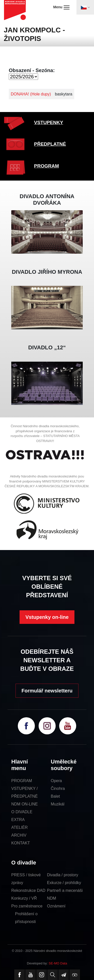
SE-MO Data (58, 963)
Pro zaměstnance (27, 906)
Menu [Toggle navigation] (61, 7)
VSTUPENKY (49, 122)
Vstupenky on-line (47, 617)
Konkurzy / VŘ (24, 898)
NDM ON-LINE (25, 804)
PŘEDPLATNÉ (50, 144)
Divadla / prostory (63, 875)
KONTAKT (21, 843)
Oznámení (56, 906)
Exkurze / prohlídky (64, 883)
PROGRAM (46, 166)
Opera (56, 781)
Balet (55, 796)
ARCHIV (19, 835)
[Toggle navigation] (85, 7)
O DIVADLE (22, 812)
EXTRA (18, 820)
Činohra (58, 788)
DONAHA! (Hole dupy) (31, 94)
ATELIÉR (20, 827)
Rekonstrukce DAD (28, 890)
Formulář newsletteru (47, 691)
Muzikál (58, 804)
